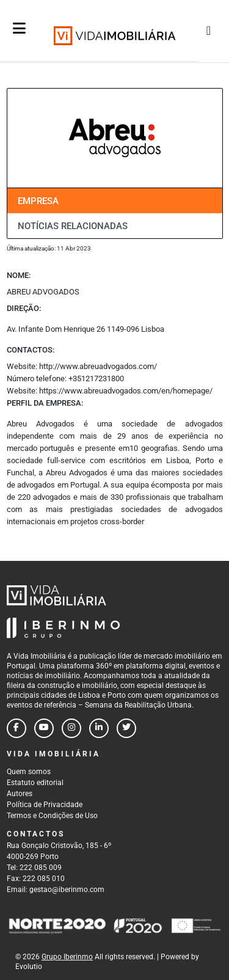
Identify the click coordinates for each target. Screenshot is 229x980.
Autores (20, 794)
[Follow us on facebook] (16, 728)
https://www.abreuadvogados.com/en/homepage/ (126, 391)
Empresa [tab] (38, 201)
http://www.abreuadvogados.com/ (98, 366)
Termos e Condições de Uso (52, 816)
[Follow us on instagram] (71, 728)
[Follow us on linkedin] (99, 728)
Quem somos (29, 772)
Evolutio (29, 967)
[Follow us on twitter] (126, 728)
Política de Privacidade (45, 805)
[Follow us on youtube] (44, 728)
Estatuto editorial (35, 783)
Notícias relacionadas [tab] (73, 226)
